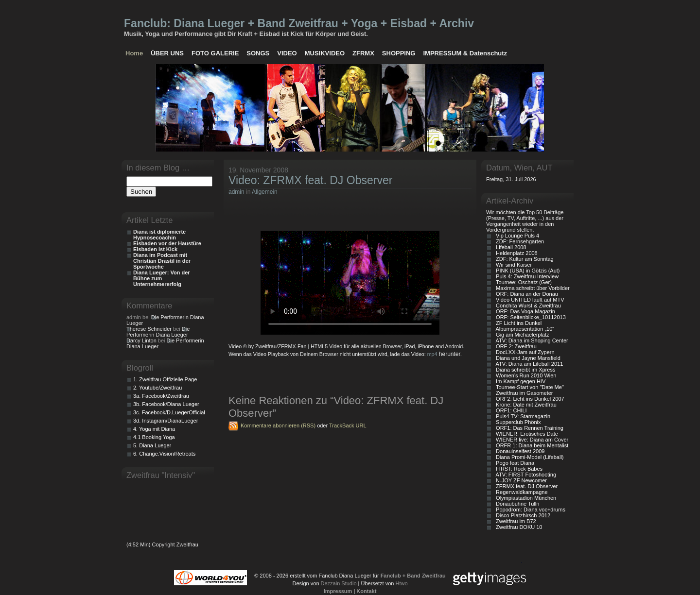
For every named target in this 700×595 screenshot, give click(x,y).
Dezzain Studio (339, 583)
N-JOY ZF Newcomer (520, 480)
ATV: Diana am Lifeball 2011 (528, 364)
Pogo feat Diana (514, 463)
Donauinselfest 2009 (519, 451)
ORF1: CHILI (510, 410)
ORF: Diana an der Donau (525, 294)
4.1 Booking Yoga (154, 437)
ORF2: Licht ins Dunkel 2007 (529, 399)
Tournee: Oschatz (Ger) (522, 282)
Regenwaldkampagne (520, 492)
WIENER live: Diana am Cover (531, 440)
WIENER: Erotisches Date (525, 434)
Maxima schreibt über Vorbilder (531, 288)
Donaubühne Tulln (516, 504)
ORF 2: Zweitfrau (515, 346)
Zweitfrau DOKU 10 (517, 527)
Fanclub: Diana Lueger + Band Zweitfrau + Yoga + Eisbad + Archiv (299, 23)
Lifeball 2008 (510, 247)
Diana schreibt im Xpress (524, 370)
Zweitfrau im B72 (515, 521)
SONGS (258, 53)
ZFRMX (363, 53)
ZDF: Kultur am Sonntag (523, 259)
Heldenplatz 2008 (515, 253)
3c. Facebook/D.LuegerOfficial (169, 412)
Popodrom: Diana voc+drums (529, 510)
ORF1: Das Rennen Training (528, 428)
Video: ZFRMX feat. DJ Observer (310, 180)
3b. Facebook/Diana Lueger (166, 404)
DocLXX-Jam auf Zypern (524, 352)
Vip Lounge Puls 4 (516, 236)
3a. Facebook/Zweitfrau (161, 396)
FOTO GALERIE (215, 53)
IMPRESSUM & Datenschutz (465, 53)
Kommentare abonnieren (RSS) (278, 425)
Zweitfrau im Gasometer (523, 393)
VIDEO (287, 53)
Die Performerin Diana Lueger (158, 332)
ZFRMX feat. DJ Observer (525, 486)
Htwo (401, 583)
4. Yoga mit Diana (154, 429)
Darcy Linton (141, 340)
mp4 (432, 354)
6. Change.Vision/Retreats (164, 454)
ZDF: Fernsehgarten (518, 241)
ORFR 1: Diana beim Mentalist (531, 445)
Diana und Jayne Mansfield (527, 358)
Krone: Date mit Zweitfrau (525, 405)
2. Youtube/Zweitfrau (157, 388)
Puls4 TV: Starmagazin (522, 416)
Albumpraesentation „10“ (524, 329)
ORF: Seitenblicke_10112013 (529, 317)
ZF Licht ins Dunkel (517, 323)
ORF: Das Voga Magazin (524, 311)
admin (236, 192)
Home (134, 53)
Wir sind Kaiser (512, 265)
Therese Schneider (149, 329)
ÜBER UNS (167, 53)
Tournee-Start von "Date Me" (528, 387)
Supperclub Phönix (517, 422)
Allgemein (265, 192)
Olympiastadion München (525, 498)
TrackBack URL (348, 425)
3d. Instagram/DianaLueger (166, 421)
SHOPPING (399, 53)
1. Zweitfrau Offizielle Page (165, 379)
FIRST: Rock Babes (518, 469)
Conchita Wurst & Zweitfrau (527, 306)
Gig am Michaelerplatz (521, 335)
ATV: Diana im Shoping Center (531, 340)
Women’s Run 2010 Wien (525, 375)
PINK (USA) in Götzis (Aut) (526, 271)
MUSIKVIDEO (325, 53)
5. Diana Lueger (152, 445)
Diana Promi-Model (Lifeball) (528, 457)
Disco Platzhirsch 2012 (522, 515)
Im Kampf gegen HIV (519, 381)
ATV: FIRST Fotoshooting (525, 475)
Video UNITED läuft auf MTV (529, 300)
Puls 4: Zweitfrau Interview (526, 276)
